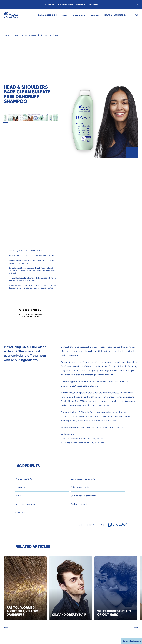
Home (6, 35)
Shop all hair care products (25, 35)
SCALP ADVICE (79, 15)
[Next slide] (138, 627)
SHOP (64, 15)
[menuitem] (47, 15)
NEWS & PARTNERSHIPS (116, 15)
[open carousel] (132, 153)
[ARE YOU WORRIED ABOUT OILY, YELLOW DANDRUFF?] (29, 588)
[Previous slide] (7, 627)
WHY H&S (95, 15)
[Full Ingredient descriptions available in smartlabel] (118, 525)
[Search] (137, 15)
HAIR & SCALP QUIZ (47, 15)
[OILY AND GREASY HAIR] (74, 588)
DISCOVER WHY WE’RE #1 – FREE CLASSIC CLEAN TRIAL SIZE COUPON (70, 5)
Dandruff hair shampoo (51, 35)
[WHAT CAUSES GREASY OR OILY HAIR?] (119, 588)
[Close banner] (137, 5)
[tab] (5, 118)
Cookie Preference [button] (132, 641)
